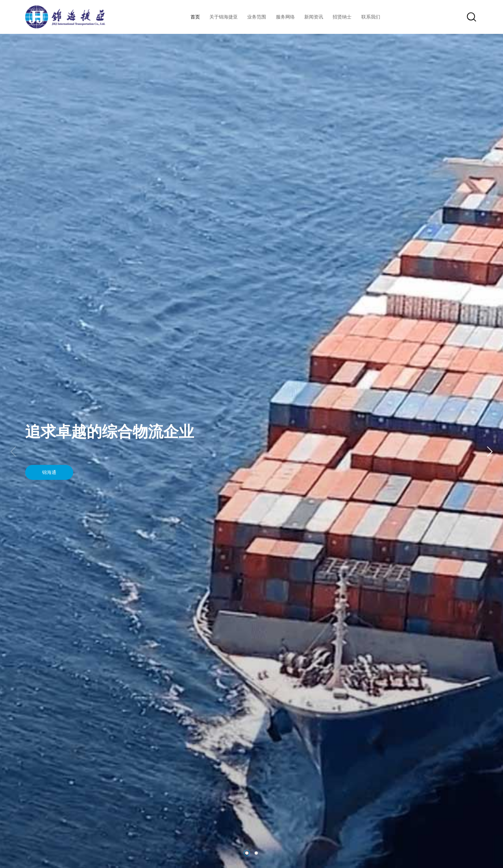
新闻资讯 (314, 17)
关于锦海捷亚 (224, 17)
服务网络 (285, 17)
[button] (489, 452)
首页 (195, 17)
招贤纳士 (342, 17)
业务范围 (257, 17)
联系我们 (371, 17)
